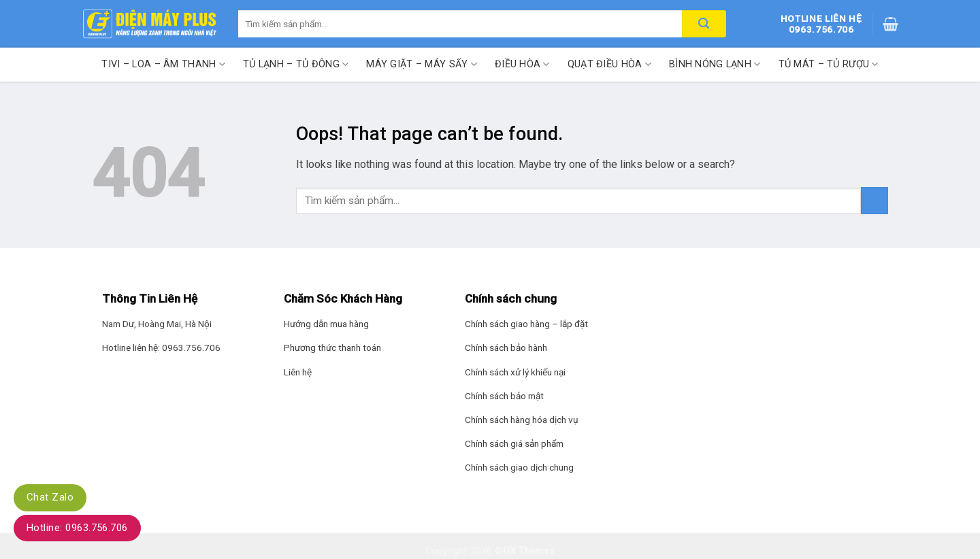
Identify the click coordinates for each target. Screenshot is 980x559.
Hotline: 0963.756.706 (77, 528)
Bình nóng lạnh (715, 64)
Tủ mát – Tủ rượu (829, 64)
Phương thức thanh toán (332, 348)
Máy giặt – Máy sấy (422, 64)
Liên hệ (298, 372)
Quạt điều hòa (609, 64)
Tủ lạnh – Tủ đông (296, 64)
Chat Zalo (50, 497)
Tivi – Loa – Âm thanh (163, 64)
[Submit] (875, 200)
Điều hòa (522, 64)
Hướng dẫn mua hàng (326, 324)
